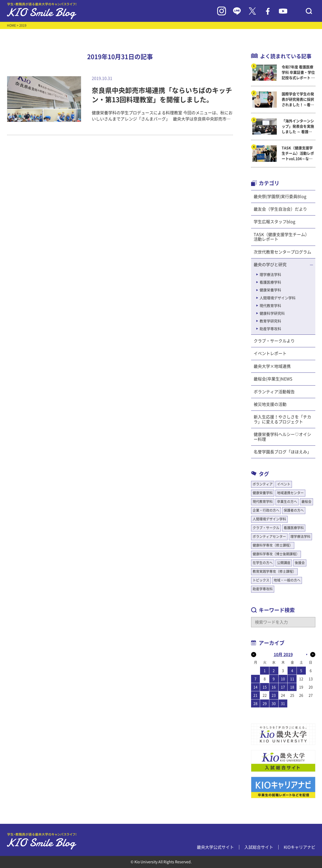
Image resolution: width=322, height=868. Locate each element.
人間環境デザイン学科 (278, 298)
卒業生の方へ (287, 502)
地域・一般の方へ (287, 580)
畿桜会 (306, 502)
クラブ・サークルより (274, 341)
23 (274, 695)
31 (283, 704)
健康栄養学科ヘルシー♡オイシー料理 (282, 437)
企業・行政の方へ (266, 510)
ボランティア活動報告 (274, 392)
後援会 (300, 563)
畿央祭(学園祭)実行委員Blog (280, 197)
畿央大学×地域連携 (272, 366)
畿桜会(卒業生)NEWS (273, 379)
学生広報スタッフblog (274, 222)
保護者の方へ (294, 510)
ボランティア (263, 484)
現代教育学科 (270, 306)
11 (292, 679)
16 (274, 687)
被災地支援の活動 (270, 404)
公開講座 (284, 563)
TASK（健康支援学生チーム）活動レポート (281, 237)
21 (255, 695)
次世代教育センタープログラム (282, 252)
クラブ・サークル (266, 528)
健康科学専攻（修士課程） (273, 545)
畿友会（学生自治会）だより (280, 209)
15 (265, 687)
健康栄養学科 (270, 290)
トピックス (261, 580)
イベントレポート (270, 353)
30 (274, 704)
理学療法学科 (270, 275)
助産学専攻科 (270, 329)
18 (292, 687)
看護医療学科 (270, 282)
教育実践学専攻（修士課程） (274, 571)
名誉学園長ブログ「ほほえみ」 (282, 452)
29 (265, 704)
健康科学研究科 (272, 313)
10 (283, 679)
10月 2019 (283, 655)
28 (255, 704)
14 (255, 687)
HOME (11, 25)
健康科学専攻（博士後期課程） (276, 554)
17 (283, 687)
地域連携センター (290, 493)
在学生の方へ (263, 563)
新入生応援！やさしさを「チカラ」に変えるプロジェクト (282, 419)
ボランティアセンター (269, 536)
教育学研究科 (270, 321)
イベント (284, 484)
